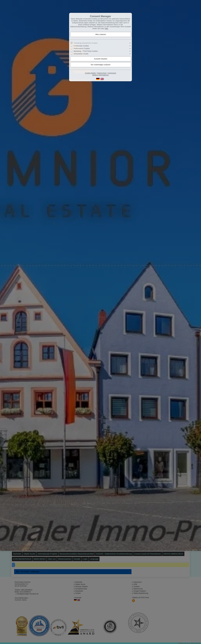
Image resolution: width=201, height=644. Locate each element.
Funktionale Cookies (81, 46)
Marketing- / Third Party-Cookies (86, 51)
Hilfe (106, 29)
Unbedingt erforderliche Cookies (86, 43)
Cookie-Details (90, 73)
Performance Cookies (82, 49)
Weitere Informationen (100, 75)
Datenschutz (102, 73)
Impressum (112, 73)
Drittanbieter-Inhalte (81, 54)
